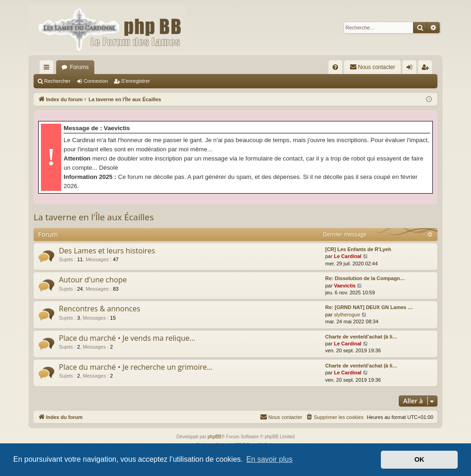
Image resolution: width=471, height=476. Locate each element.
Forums (79, 67)
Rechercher (57, 81)
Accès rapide (48, 69)
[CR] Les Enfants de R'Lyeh (358, 249)
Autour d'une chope (93, 280)
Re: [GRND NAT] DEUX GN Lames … (369, 307)
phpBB (214, 437)
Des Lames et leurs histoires (107, 251)
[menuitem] (335, 67)
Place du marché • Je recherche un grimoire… (136, 367)
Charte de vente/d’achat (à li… (361, 337)
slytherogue (347, 315)
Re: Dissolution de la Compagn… (365, 278)
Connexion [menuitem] (411, 69)
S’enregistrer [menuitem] (427, 69)
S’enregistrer (136, 81)
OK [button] (419, 459)
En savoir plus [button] (269, 459)
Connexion (96, 81)
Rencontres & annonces (100, 309)
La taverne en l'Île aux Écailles (94, 217)
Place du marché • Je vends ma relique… (127, 338)
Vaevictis (345, 286)
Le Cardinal (348, 256)
